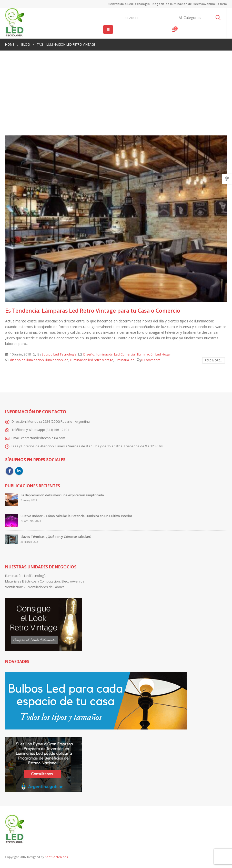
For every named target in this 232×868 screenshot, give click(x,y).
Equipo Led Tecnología (59, 354)
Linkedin (19, 471)
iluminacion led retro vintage (92, 360)
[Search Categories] (193, 18)
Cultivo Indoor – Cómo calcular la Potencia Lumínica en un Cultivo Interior (76, 516)
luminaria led (125, 360)
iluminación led (57, 360)
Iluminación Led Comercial (116, 354)
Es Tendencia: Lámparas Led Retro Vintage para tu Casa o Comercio (93, 311)
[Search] (218, 18)
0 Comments (151, 360)
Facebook (9, 471)
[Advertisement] (116, 97)
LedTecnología (35, 576)
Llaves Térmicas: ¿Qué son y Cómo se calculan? (56, 537)
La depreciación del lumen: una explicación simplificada (62, 495)
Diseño (89, 354)
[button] (108, 29)
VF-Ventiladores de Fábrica (44, 587)
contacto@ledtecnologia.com (43, 438)
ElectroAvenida (73, 581)
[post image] (116, 219)
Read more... (214, 360)
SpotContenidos (56, 857)
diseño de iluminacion (27, 360)
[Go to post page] (12, 499)
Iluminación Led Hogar (154, 354)
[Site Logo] (15, 23)
